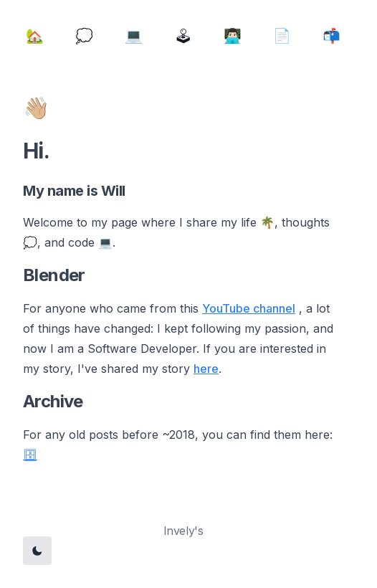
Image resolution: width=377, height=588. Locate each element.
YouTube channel (249, 308)
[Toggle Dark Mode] (37, 551)
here (206, 369)
